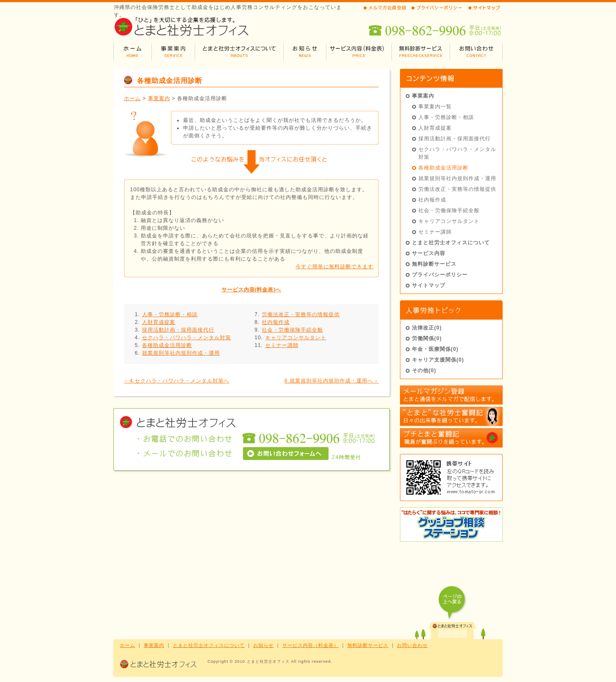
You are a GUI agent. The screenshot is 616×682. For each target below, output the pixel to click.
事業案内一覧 (435, 107)
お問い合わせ (412, 645)
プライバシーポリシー (440, 275)
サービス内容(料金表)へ (252, 290)
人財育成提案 (159, 322)
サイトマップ (429, 285)
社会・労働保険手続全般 (292, 330)
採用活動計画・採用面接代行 (178, 330)
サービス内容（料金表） (311, 645)
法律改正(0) (427, 328)
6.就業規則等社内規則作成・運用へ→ (332, 381)
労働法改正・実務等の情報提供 (301, 314)
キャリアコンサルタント (296, 338)
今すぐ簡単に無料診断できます (335, 267)
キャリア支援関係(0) (438, 360)
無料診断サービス (434, 264)
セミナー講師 (282, 345)
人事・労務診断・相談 (170, 314)
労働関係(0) (427, 338)
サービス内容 (429, 253)
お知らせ (264, 645)
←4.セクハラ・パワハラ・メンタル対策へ (177, 381)
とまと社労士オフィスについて (451, 243)
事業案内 (159, 98)
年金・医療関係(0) (435, 349)
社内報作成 (276, 322)
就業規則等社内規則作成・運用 (181, 353)
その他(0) (424, 371)
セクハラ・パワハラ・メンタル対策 (187, 338)
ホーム (132, 98)
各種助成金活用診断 (167, 345)
